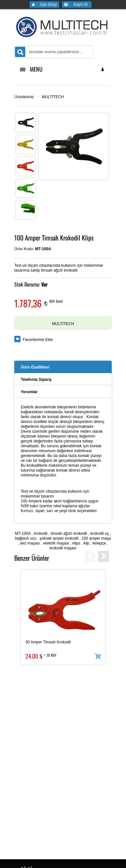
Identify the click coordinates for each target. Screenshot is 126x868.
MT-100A (23, 534)
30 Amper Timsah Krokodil (48, 642)
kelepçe (99, 543)
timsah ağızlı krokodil (69, 534)
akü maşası (30, 543)
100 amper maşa (96, 538)
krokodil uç (100, 534)
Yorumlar (29, 392)
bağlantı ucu (26, 538)
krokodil (41, 534)
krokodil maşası (63, 548)
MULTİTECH (53, 97)
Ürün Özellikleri (35, 367)
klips (76, 543)
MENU (63, 69)
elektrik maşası (56, 543)
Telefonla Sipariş (36, 380)
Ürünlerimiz (24, 97)
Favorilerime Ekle (38, 340)
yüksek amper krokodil (59, 538)
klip (86, 543)
